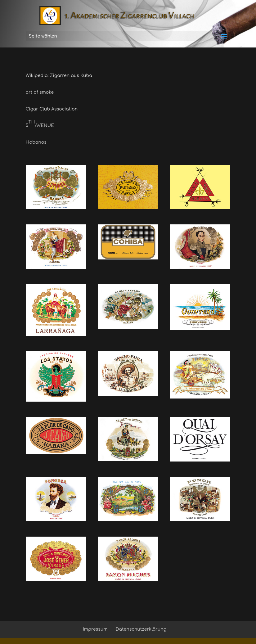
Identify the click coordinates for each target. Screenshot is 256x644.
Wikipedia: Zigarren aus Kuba (59, 76)
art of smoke (40, 92)
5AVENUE (40, 124)
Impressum (95, 629)
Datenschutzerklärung (141, 629)
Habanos (36, 142)
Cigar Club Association (52, 109)
